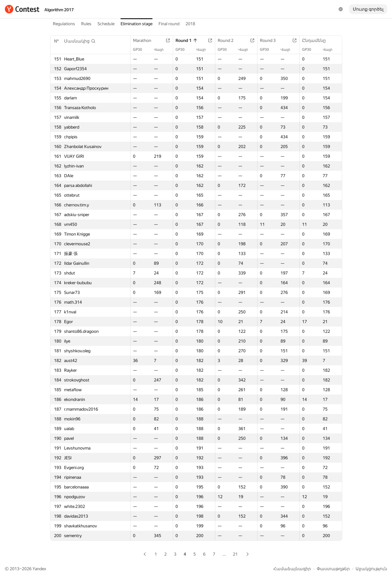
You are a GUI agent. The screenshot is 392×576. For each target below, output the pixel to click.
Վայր (162, 50)
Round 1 (187, 40)
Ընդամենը (317, 40)
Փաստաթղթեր (333, 569)
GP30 (141, 50)
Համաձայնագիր (292, 569)
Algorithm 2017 (59, 10)
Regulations (64, 24)
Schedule (106, 24)
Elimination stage (136, 24)
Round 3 (271, 40)
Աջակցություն (371, 569)
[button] (80, 41)
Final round (169, 24)
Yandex (39, 569)
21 (235, 554)
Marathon (145, 40)
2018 (190, 24)
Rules (86, 24)
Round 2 (229, 40)
